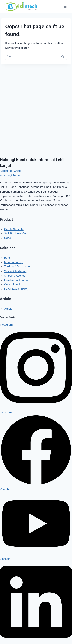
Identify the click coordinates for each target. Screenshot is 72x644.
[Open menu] (65, 7)
